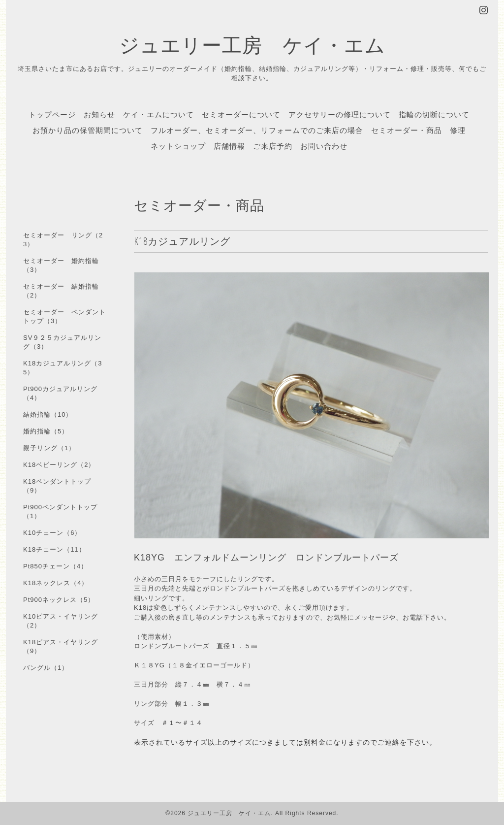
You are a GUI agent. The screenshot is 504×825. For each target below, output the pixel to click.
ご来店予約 (273, 146)
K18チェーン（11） (54, 549)
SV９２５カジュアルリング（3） (62, 342)
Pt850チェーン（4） (55, 566)
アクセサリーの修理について (340, 114)
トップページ (52, 114)
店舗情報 (229, 146)
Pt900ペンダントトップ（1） (60, 511)
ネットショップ (178, 146)
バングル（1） (46, 668)
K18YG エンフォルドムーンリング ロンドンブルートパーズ (266, 558)
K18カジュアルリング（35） (63, 368)
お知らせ (99, 114)
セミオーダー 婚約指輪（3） (61, 265)
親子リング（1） (49, 448)
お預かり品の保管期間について (88, 130)
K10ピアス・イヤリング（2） (61, 621)
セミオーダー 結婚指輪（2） (61, 291)
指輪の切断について (434, 114)
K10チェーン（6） (52, 533)
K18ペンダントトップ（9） (57, 486)
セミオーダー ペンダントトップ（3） (64, 316)
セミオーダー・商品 (407, 130)
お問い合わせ (324, 146)
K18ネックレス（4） (56, 583)
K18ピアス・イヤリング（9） (61, 646)
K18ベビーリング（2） (59, 465)
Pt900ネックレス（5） (59, 600)
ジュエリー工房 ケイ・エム (252, 45)
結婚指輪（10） (48, 414)
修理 (458, 130)
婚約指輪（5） (46, 431)
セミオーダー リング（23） (63, 240)
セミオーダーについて (241, 114)
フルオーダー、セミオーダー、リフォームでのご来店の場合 (257, 130)
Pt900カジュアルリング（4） (60, 393)
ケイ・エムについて (158, 114)
